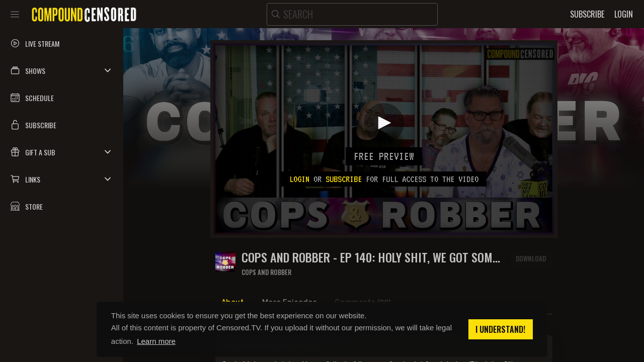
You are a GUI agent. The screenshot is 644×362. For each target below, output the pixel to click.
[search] (352, 14)
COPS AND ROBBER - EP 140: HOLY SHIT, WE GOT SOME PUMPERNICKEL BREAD (370, 257)
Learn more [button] (156, 341)
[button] (62, 70)
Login (299, 179)
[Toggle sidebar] (15, 14)
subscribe (344, 179)
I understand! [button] (500, 329)
